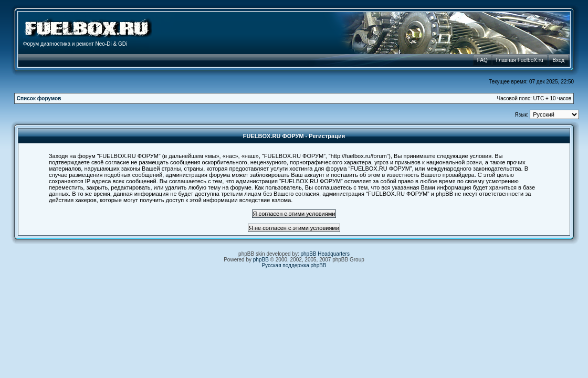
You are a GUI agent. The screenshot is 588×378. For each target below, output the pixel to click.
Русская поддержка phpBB (294, 265)
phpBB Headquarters (325, 254)
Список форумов (39, 98)
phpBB (261, 260)
